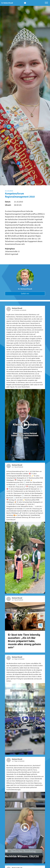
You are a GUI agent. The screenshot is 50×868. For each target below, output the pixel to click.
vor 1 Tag (14, 467)
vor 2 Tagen (15, 659)
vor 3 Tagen (15, 761)
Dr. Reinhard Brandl (25, 289)
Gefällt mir (25, 294)
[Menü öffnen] (46, 3)
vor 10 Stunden (16, 310)
